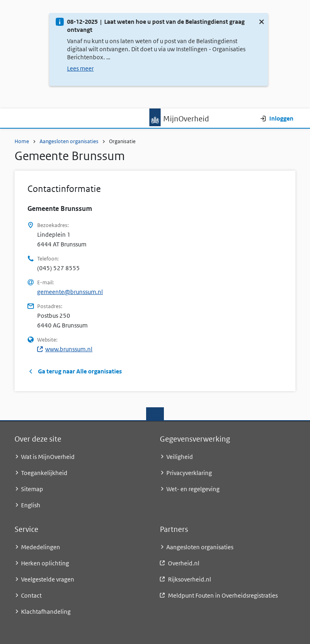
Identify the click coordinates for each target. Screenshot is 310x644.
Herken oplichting (45, 563)
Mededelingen (41, 547)
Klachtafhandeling (46, 612)
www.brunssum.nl (65, 349)
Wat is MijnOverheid (48, 457)
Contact (31, 595)
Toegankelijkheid (44, 473)
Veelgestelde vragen (48, 579)
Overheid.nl (184, 563)
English (31, 505)
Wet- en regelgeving (193, 489)
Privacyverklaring (189, 473)
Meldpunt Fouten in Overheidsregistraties (223, 595)
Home (22, 141)
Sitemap (32, 489)
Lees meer (80, 68)
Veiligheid (180, 457)
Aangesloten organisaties (69, 141)
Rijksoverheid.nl (190, 579)
